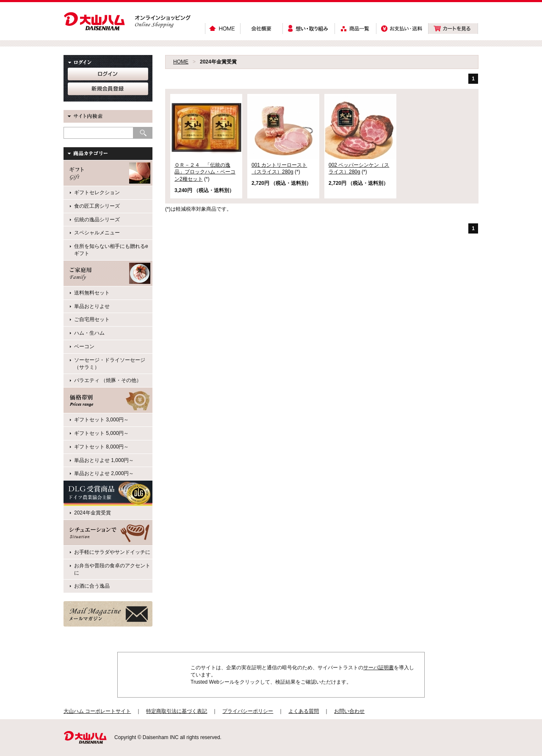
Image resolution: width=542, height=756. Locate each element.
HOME (181, 62)
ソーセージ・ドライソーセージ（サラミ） (110, 364)
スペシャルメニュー (97, 233)
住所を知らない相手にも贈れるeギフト (111, 250)
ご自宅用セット (92, 319)
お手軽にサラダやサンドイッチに (112, 552)
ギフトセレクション (97, 192)
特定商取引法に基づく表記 (177, 711)
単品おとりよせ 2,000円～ (104, 473)
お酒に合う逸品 (92, 586)
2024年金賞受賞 (93, 513)
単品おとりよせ (92, 306)
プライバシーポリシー (248, 711)
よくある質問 (304, 711)
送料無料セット (92, 293)
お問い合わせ (349, 711)
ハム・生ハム (89, 333)
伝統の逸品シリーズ (97, 220)
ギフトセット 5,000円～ (101, 433)
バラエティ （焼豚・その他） (108, 380)
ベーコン (84, 346)
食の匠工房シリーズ (97, 206)
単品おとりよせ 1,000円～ (104, 460)
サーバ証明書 (379, 668)
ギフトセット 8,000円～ (101, 447)
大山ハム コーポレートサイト (97, 711)
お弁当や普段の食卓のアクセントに (112, 569)
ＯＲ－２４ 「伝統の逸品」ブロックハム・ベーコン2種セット (205, 172)
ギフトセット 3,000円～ (101, 420)
